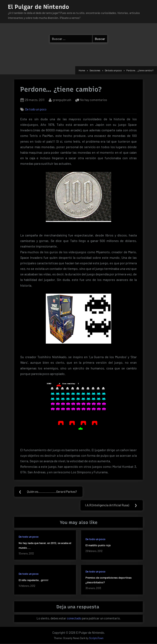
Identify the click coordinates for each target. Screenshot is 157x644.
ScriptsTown (96, 638)
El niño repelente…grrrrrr (34, 580)
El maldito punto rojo (98, 546)
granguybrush (62, 99)
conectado (74, 619)
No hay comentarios (94, 100)
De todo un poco (36, 109)
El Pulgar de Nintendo (39, 7)
